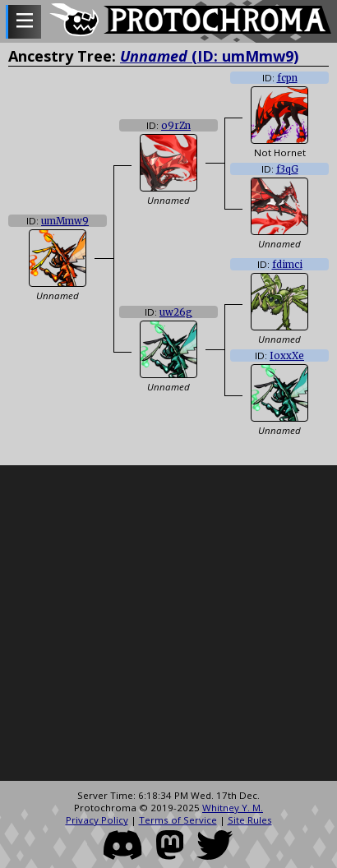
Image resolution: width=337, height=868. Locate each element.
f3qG (287, 169)
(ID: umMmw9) (209, 56)
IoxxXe (287, 356)
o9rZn (176, 126)
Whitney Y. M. (233, 808)
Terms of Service (178, 820)
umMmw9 (65, 221)
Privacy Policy (97, 820)
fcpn (287, 78)
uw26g (176, 312)
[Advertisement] (154, 623)
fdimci (287, 265)
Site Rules (250, 820)
